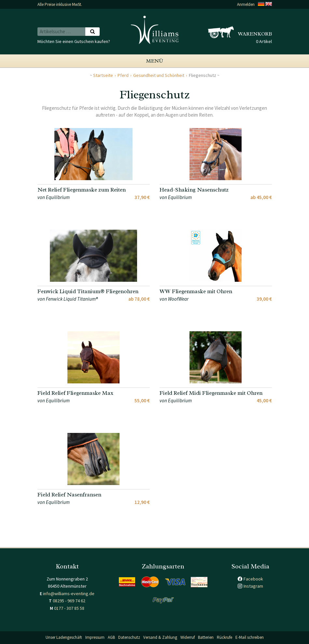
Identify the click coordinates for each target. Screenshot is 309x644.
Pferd (123, 75)
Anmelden (246, 4)
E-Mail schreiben (250, 637)
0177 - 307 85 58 (69, 608)
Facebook (253, 579)
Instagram (253, 586)
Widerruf (188, 637)
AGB (111, 637)
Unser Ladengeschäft (64, 637)
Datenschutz (129, 637)
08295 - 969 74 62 (69, 601)
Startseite (103, 75)
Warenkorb (255, 34)
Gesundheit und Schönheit (159, 75)
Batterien (206, 637)
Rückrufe (225, 637)
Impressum (95, 637)
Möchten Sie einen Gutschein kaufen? (74, 41)
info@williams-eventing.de (69, 594)
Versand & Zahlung (160, 637)
